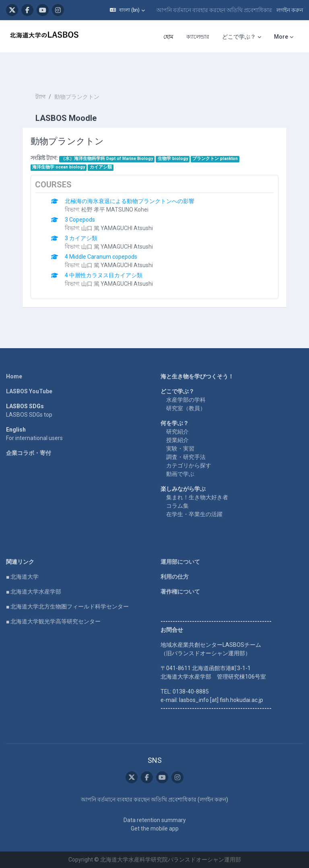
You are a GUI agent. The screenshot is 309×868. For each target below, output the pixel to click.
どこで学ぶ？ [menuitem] (239, 37)
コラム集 (177, 506)
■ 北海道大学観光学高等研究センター (53, 621)
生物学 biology (173, 159)
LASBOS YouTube (29, 391)
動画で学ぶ (180, 474)
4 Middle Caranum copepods (101, 257)
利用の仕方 (175, 577)
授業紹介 (177, 440)
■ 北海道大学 (22, 577)
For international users (34, 438)
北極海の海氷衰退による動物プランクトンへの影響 (130, 201)
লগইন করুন (290, 10)
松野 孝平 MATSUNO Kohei (115, 210)
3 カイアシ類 (81, 238)
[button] (127, 10)
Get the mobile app (155, 829)
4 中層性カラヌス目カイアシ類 (104, 275)
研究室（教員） (186, 408)
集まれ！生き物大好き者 (197, 497)
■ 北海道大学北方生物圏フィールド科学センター (67, 606)
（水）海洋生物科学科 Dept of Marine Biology (107, 159)
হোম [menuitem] (168, 37)
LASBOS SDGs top (29, 415)
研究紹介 (177, 432)
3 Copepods (80, 220)
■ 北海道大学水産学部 (34, 592)
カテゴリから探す (189, 465)
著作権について (180, 592)
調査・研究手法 (186, 457)
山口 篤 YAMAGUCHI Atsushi (117, 228)
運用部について (180, 562)
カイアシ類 (101, 167)
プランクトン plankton (215, 159)
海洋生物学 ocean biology (59, 167)
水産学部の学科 (186, 400)
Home (14, 376)
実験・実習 (180, 449)
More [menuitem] (281, 37)
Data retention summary (155, 820)
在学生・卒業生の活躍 (194, 514)
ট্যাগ (40, 97)
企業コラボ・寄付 (29, 453)
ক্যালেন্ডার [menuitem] (198, 37)
